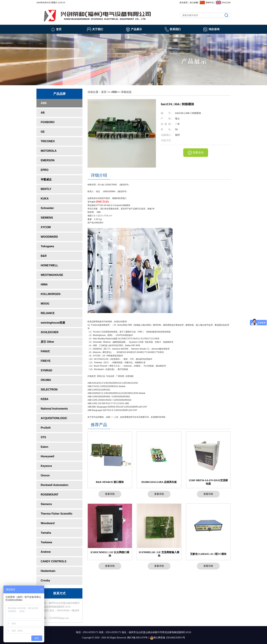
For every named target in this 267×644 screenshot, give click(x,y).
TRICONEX (48, 141)
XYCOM (46, 227)
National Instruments (54, 409)
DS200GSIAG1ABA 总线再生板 (159, 482)
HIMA (44, 284)
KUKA (45, 199)
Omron (45, 475)
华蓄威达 (46, 179)
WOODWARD (49, 237)
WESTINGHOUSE (52, 275)
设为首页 (184, 3)
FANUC (45, 351)
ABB (44, 103)
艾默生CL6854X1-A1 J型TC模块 (208, 554)
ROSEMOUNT (50, 495)
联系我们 (175, 29)
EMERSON (48, 160)
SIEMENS (47, 218)
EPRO (45, 170)
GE (43, 132)
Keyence (46, 466)
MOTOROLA (49, 151)
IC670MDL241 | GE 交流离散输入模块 (159, 554)
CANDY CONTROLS (54, 561)
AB (43, 113)
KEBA (45, 399)
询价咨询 (214, 29)
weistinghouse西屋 (53, 323)
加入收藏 (194, 3)
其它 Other (47, 342)
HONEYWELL (49, 265)
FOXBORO (48, 122)
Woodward (48, 523)
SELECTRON (49, 390)
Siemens (46, 504)
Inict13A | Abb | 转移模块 (177, 104)
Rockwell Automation (54, 485)
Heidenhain (48, 571)
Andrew (46, 552)
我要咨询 (198, 153)
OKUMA (46, 380)
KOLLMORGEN (51, 294)
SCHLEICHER (50, 332)
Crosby (45, 580)
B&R (44, 256)
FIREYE (46, 361)
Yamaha (46, 533)
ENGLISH (226, 3)
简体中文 (210, 3)
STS (43, 437)
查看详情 (110, 494)
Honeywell (47, 456)
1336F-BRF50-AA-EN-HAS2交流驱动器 (208, 482)
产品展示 (136, 29)
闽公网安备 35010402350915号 (168, 638)
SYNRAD (46, 370)
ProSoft (46, 428)
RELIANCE (48, 313)
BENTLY (46, 189)
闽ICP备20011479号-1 (138, 638)
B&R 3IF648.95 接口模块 (110, 482)
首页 (59, 29)
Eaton (44, 447)
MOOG (45, 304)
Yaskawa (46, 542)
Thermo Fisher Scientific (57, 514)
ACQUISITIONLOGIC (54, 418)
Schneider (47, 208)
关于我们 (98, 29)
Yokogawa (47, 246)
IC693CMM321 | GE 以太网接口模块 (110, 554)
